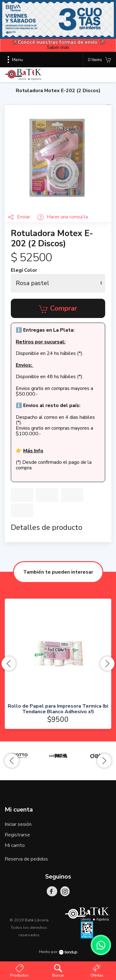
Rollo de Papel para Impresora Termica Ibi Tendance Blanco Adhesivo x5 (58, 709)
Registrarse (17, 835)
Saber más (58, 47)
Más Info (33, 451)
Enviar (19, 217)
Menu (14, 60)
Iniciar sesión (18, 824)
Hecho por (58, 952)
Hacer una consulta (63, 217)
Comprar (58, 309)
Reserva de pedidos (26, 859)
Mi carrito (15, 845)
